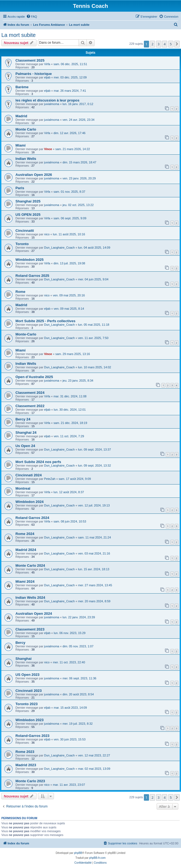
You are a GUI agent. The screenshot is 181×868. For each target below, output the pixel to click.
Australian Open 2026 (34, 175)
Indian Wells (26, 159)
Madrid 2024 (26, 550)
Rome (20, 292)
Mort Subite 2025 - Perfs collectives (45, 321)
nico (47, 234)
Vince (48, 149)
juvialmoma (52, 104)
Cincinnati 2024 (29, 475)
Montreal (23, 488)
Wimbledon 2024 (30, 502)
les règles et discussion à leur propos (47, 100)
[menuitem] (32, 17)
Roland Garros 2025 (32, 276)
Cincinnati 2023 (29, 691)
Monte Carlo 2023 (30, 781)
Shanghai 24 (26, 433)
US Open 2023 (28, 675)
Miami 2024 (25, 582)
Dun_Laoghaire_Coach (59, 248)
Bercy (20, 643)
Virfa (47, 64)
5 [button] (171, 44)
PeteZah (50, 479)
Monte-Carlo (26, 334)
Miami (20, 145)
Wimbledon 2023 (30, 720)
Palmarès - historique (34, 74)
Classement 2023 (30, 629)
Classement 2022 (30, 406)
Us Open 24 (25, 446)
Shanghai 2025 (28, 201)
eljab (47, 77)
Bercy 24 (23, 419)
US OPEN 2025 (28, 215)
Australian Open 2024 (34, 614)
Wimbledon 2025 (30, 260)
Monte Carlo (26, 129)
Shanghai (23, 659)
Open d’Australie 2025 (34, 377)
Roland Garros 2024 (32, 518)
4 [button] (165, 44)
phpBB (78, 853)
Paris (20, 188)
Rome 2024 (25, 534)
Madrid (21, 116)
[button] (177, 44)
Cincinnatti (25, 231)
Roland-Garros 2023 (32, 736)
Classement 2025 (30, 60)
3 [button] (159, 44)
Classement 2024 (30, 393)
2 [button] (152, 44)
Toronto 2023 (27, 704)
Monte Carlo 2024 (30, 566)
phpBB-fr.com (97, 858)
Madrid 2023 (26, 765)
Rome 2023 (25, 752)
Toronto (22, 244)
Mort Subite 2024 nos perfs (38, 462)
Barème (22, 87)
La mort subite (19, 35)
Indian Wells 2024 (30, 598)
